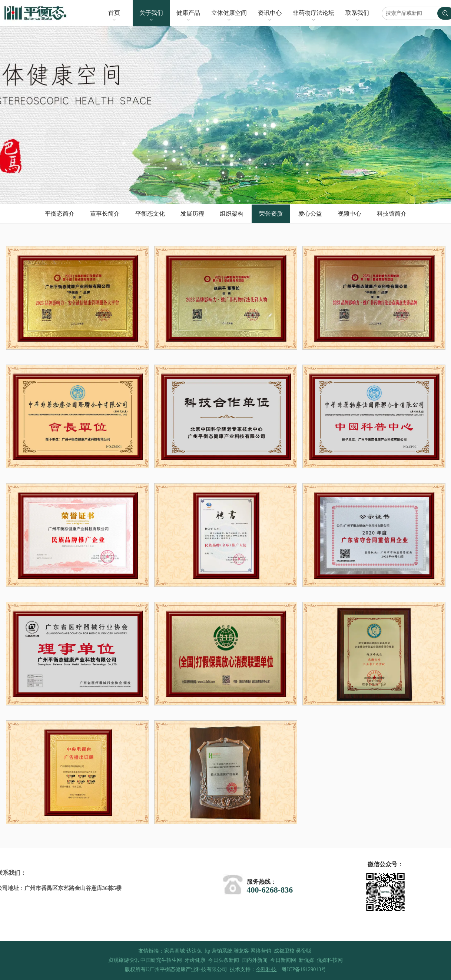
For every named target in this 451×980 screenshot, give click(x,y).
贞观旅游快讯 (124, 960)
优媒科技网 (330, 960)
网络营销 (261, 951)
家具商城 (175, 951)
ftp (208, 951)
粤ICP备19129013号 (304, 969)
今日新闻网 (283, 960)
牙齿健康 (195, 960)
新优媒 (306, 960)
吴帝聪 (304, 951)
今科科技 (266, 969)
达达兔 (194, 951)
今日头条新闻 (223, 960)
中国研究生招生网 (161, 960)
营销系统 (222, 951)
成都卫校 (284, 951)
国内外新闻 (255, 960)
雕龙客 (241, 951)
